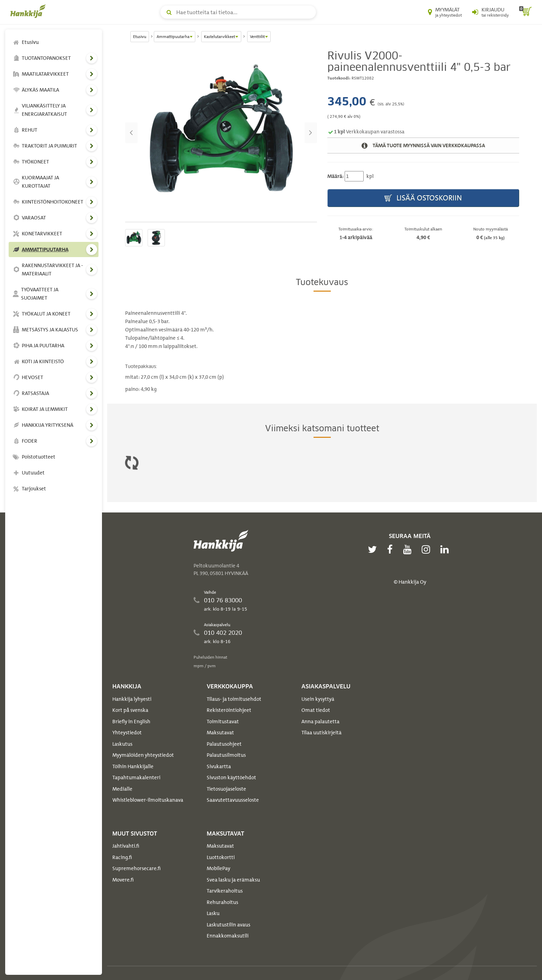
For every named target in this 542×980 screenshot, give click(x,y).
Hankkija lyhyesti (132, 699)
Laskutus (122, 744)
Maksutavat (220, 733)
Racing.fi (122, 857)
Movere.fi (123, 880)
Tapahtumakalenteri (136, 778)
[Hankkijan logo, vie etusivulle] (29, 11)
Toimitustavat (223, 722)
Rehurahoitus (222, 902)
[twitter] (374, 549)
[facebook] (392, 549)
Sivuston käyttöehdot (231, 778)
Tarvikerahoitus (225, 891)
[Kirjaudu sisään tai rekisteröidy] (490, 12)
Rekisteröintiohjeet (229, 710)
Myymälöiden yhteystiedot (143, 755)
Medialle (122, 789)
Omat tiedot (316, 710)
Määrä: (335, 176)
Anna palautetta (320, 722)
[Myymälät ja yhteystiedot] (445, 12)
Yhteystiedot (127, 733)
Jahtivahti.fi (126, 846)
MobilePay (218, 868)
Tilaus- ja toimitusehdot (234, 699)
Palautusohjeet (224, 744)
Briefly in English (131, 722)
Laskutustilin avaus (228, 925)
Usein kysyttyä (318, 699)
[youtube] (409, 549)
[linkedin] (446, 549)
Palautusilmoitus (226, 755)
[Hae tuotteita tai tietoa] (238, 12)
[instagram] (428, 549)
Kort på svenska (130, 710)
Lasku (213, 913)
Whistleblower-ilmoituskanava (148, 800)
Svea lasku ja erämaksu (233, 880)
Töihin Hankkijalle (133, 766)
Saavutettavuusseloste (233, 800)
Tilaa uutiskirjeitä (321, 733)
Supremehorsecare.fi (137, 868)
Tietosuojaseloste (226, 789)
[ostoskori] (525, 12)
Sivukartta (219, 766)
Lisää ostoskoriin (423, 198)
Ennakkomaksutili (228, 936)
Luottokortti (221, 857)
